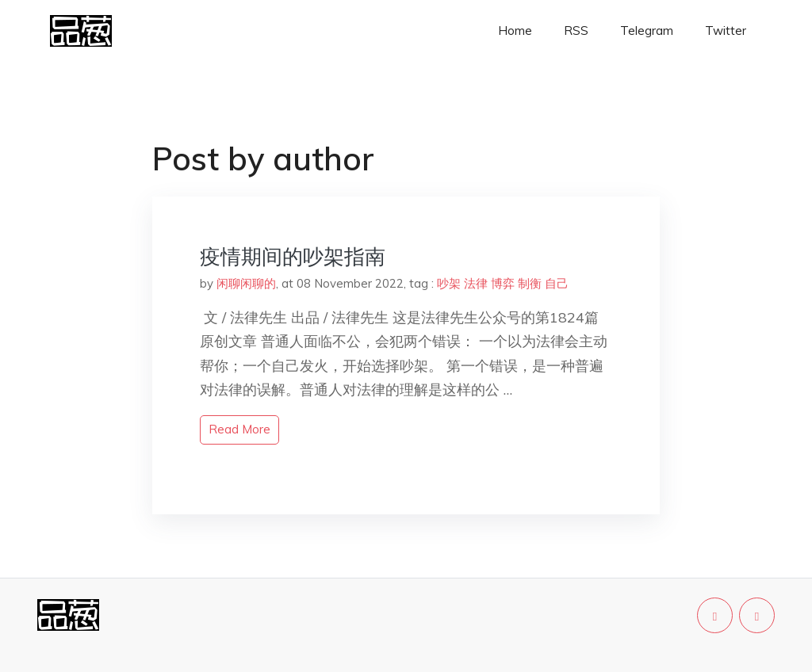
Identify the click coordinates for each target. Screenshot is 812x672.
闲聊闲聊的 (246, 283)
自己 (557, 283)
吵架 (449, 283)
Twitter (726, 31)
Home (515, 31)
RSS (576, 31)
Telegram (647, 31)
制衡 (530, 283)
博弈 (503, 283)
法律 (476, 283)
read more (239, 429)
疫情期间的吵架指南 (293, 256)
